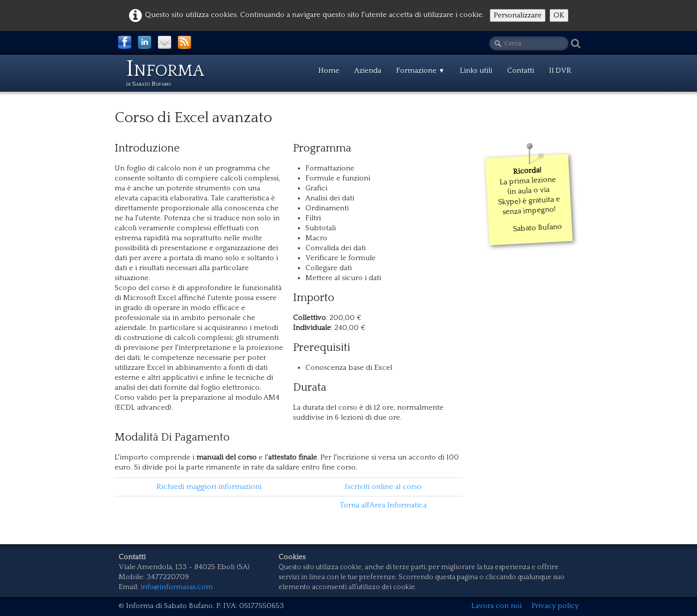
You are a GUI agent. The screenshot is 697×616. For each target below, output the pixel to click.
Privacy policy (555, 606)
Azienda (368, 71)
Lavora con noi (496, 606)
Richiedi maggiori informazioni (209, 487)
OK (559, 15)
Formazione (420, 71)
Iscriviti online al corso (383, 487)
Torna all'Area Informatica (383, 505)
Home (329, 71)
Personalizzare (518, 15)
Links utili (476, 71)
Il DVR (560, 71)
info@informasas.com (177, 587)
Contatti (521, 71)
